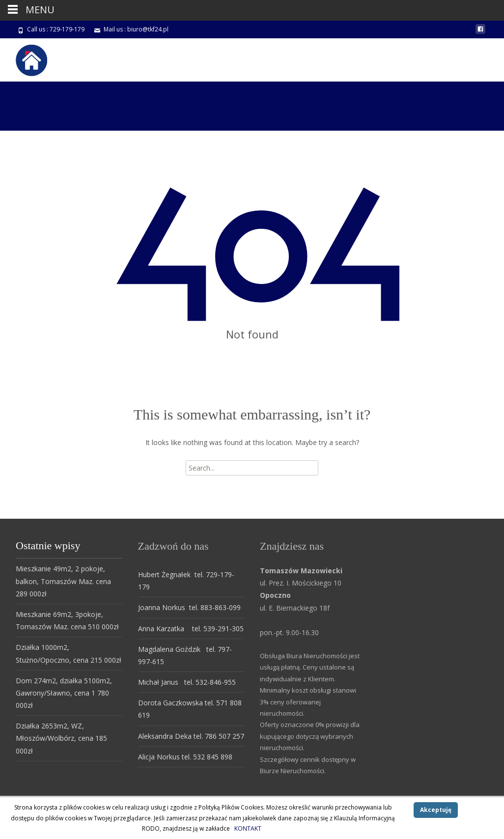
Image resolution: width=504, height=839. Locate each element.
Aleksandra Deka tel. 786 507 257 (191, 736)
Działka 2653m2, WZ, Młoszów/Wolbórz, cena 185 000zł (61, 738)
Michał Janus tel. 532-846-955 (187, 682)
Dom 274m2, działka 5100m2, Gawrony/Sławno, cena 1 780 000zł (64, 693)
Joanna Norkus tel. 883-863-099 (189, 607)
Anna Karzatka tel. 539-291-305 (191, 629)
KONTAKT (248, 828)
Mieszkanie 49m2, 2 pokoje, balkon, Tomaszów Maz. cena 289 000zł (63, 581)
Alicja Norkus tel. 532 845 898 (185, 757)
